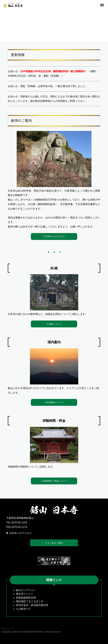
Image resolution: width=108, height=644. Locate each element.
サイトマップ (8, 629)
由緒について (55, 324)
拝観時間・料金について (55, 481)
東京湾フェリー (25, 594)
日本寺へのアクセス (55, 236)
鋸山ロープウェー (26, 590)
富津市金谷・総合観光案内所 (32, 605)
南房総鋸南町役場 (26, 598)
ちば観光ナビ (23, 609)
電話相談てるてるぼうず (30, 601)
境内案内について (55, 402)
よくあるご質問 (55, 543)
